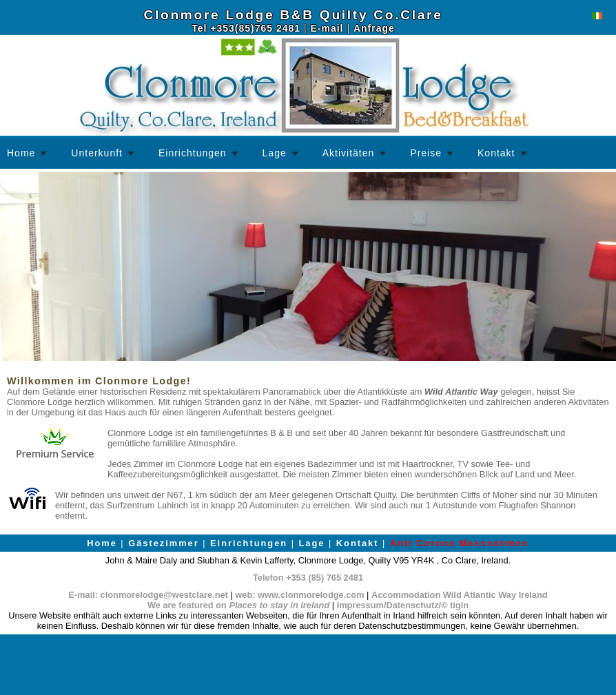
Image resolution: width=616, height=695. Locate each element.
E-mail (327, 28)
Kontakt (496, 153)
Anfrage (374, 28)
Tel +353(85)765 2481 (246, 28)
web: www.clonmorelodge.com (299, 595)
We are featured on (238, 605)
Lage (275, 153)
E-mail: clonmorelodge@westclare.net (148, 595)
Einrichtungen (193, 153)
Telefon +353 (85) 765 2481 (308, 578)
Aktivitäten (349, 153)
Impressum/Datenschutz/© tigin (403, 605)
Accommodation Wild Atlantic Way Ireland (460, 595)
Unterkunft (97, 153)
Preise (426, 153)
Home (21, 153)
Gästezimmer (163, 543)
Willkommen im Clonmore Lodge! (99, 381)
